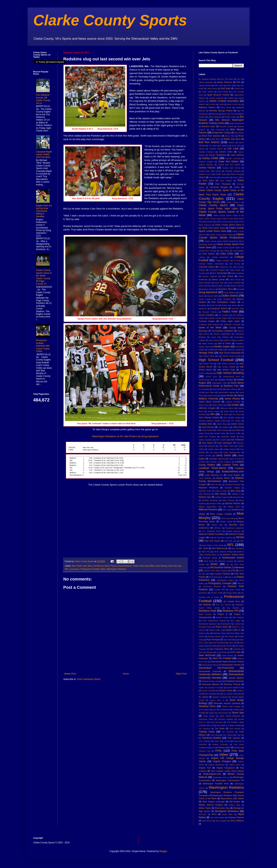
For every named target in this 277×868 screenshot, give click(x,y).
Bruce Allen (230, 136)
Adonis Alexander (206, 82)
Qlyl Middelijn (205, 605)
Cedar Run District (228, 162)
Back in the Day (234, 104)
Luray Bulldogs (205, 478)
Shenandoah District (210, 665)
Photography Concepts (220, 583)
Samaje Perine (226, 646)
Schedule (237, 649)
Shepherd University (235, 681)
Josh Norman (208, 427)
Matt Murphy (221, 494)
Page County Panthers (220, 574)
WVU (214, 814)
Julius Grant (238, 427)
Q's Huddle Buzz (232, 601)
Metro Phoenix (228, 500)
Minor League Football (221, 514)
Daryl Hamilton (205, 283)
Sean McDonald (207, 655)
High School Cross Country (229, 356)
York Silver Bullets (217, 818)
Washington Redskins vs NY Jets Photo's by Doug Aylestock (125, 436)
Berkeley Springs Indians (221, 111)
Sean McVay (227, 655)
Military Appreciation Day (210, 507)
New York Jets (175, 566)
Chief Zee (213, 177)
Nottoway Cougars (225, 561)
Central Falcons (207, 168)
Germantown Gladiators (222, 331)
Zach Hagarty (221, 821)
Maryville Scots (205, 491)
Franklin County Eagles (218, 318)
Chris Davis (208, 181)
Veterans (238, 748)
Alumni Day (239, 88)
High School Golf (206, 364)
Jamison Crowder (233, 402)
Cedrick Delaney (206, 165)
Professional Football (90, 569)
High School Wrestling (230, 373)
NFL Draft (203, 548)
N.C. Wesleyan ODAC (212, 531)
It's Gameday (204, 389)
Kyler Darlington (225, 443)
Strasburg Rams (207, 706)
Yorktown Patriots (236, 817)
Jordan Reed (222, 424)
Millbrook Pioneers (208, 510)
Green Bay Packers (220, 337)
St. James (203, 697)
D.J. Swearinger (220, 273)
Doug (239, 289)
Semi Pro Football (222, 658)
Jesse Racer (229, 411)
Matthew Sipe (205, 497)
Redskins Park (208, 611)
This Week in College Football (229, 725)
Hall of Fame (224, 343)
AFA (238, 82)
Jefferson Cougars (207, 408)
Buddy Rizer (215, 139)
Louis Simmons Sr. (214, 475)
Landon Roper (214, 449)
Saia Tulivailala (229, 640)
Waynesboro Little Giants (232, 798)
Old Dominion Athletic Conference (227, 568)
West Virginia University (214, 802)
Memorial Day (238, 497)
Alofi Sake (226, 88)
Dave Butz (219, 283)
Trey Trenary (228, 735)
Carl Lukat (233, 149)
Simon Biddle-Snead (236, 688)
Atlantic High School (207, 104)
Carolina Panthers (206, 152)
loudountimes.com (233, 471)
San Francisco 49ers (219, 649)
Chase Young (236, 174)
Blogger (163, 851)
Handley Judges (222, 347)
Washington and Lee (221, 777)
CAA (211, 146)
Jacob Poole (212, 396)
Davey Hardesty (234, 283)
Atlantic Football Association (224, 101)
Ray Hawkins (233, 608)
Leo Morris (214, 452)
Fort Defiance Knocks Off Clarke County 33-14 (43, 99)
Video (103, 569)
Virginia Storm (235, 765)
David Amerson (205, 286)
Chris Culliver (238, 177)
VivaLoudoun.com (212, 774)
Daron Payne (110, 566)
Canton (202, 149)
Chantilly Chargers (233, 171)
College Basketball (220, 257)
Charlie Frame (221, 174)
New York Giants (212, 541)
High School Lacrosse (226, 364)
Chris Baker (225, 177)
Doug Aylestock (124, 566)
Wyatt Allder (227, 814)
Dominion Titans (226, 289)
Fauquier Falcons (210, 312)
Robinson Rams (220, 633)
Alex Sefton (232, 85)
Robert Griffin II (215, 630)
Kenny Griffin (235, 433)
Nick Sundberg (238, 548)
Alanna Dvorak (205, 85)
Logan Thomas (235, 459)
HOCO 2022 (211, 377)
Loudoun (202, 462)
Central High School (231, 168)
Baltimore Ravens (207, 107)
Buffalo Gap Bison (232, 139)
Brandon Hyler (208, 126)
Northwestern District (233, 558)
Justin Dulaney (222, 430)
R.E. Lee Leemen (224, 605)
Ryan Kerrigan (213, 640)
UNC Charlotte (205, 741)
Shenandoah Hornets (231, 665)
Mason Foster (221, 491)
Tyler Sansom (234, 738)
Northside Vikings (210, 558)
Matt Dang (235, 491)
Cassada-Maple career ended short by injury (44, 154)
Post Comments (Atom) (89, 679)
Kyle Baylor (208, 443)
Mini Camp (227, 510)
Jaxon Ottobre (218, 405)
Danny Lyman (218, 279)
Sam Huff (233, 643)
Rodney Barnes (215, 636)
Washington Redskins (117, 569)
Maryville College (232, 488)
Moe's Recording (228, 518)
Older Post (181, 674)
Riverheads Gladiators (208, 624)
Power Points (235, 590)
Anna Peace (223, 92)
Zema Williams (237, 821)
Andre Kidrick (208, 92)
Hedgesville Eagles (216, 350)
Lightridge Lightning (217, 459)
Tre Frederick (228, 732)
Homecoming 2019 (231, 377)
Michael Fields (215, 503)
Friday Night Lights (230, 321)
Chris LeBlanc (226, 181)
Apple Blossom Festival (218, 95)
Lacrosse (211, 446)
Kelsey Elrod (204, 433)
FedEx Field (138, 566)
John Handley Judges (232, 418)
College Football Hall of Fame (228, 261)
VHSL (219, 751)
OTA (233, 571)
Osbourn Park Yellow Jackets (215, 571)
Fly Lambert (224, 315)
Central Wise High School (210, 171)
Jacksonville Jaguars (227, 392)
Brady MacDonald (237, 123)
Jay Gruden (233, 405)
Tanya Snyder (209, 716)
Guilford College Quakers (233, 340)
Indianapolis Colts (219, 383)
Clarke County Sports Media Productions (221, 236)
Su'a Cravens (204, 710)
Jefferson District (227, 408)
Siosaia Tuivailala (209, 691)
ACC (239, 79)
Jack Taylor (210, 392)
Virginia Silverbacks (216, 765)
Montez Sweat (226, 522)
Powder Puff (219, 590)
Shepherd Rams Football (212, 681)
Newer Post (70, 674)
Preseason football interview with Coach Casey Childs (43, 346)
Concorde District (207, 267)
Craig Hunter (235, 270)
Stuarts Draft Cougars (231, 706)
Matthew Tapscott (222, 497)
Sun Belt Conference (221, 710)
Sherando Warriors (211, 684)
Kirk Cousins (221, 440)
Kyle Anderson (237, 440)
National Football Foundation (212, 534)
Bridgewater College (221, 133)
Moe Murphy (162, 566)
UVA (213, 748)
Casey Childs (210, 158)
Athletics (231, 98)
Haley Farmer (208, 343)
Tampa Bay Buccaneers (218, 713)
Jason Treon (204, 405)
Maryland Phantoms (208, 488)
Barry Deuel (226, 107)
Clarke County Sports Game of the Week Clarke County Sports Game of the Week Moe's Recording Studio (221, 219)
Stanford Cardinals (220, 697)
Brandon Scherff (226, 126)
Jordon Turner (237, 424)
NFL (67, 569)
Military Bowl (234, 507)
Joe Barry (225, 414)
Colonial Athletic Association (211, 264)
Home (126, 674)
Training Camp (207, 732)
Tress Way (215, 735)
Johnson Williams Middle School (213, 421)
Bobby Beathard (215, 117)
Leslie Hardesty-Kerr (232, 452)
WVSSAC (203, 814)
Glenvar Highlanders (222, 334)
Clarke (237, 187)
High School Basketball (230, 353)
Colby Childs (227, 254)
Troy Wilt (240, 735)
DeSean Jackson (208, 289)
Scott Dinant (222, 652)
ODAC (214, 564)
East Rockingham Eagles (224, 302)
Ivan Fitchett (218, 389)
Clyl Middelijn (238, 251)
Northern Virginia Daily (233, 555)
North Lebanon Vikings (223, 552)
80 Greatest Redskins (208, 79)
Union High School (222, 741)
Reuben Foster (222, 617)
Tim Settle (220, 728)
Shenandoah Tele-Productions (216, 668)
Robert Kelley (204, 633)
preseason (74, 569)
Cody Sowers (209, 254)
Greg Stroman (214, 340)
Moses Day (217, 525)
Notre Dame (209, 561)
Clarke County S (233, 202)
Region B (223, 614)
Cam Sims (87, 566)
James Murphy (232, 399)
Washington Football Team (216, 784)
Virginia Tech (205, 768)
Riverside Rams (205, 627)
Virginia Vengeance (225, 768)
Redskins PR (230, 611)
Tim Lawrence (205, 729)
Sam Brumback (219, 643)
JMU (212, 414)
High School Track (226, 370)
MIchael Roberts (233, 503)
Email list (214, 305)
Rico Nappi (235, 621)
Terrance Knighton (226, 719)
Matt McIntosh (205, 494)
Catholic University (233, 158)
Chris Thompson (223, 184)
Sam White (212, 646)
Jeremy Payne (214, 411)
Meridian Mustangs (210, 500)
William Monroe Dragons (211, 805)
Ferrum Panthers (207, 315)
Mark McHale (216, 484)
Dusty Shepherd (224, 299)
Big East (215, 114)
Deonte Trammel (237, 286)
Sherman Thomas (232, 684)
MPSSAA (218, 528)
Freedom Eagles (207, 321)
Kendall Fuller (219, 433)
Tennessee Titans (206, 719)
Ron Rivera (230, 636)
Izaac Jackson (232, 389)
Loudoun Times (230, 465)
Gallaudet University (232, 324)
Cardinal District (216, 149)
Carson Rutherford (217, 155)
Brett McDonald (218, 130)
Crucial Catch (204, 273)
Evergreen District (219, 308)
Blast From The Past (230, 114)
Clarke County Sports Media (221, 235)
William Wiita (234, 805)
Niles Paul (206, 552)
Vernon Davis (224, 747)
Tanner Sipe (238, 713)
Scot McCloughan (206, 652)
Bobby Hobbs (231, 117)
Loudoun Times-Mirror (213, 468)
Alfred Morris (212, 88)
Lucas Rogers (234, 475)
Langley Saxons (230, 449)
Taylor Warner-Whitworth (230, 716)
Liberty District (223, 455)
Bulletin (231, 142)
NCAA (240, 537)
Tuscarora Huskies (212, 738)
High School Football (216, 360)
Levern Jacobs (205, 456)
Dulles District (230, 296)
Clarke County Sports (110, 20)
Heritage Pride (206, 353)
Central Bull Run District (229, 165)
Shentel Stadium (236, 678)
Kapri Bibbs (150, 566)
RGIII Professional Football (214, 621)
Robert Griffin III (233, 630)
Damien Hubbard (210, 276)
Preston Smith (217, 593)
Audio (221, 104)
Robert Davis (222, 627)
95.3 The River (227, 79)
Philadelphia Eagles (225, 580)
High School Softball (226, 367)
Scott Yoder (235, 652)
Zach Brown (207, 821)
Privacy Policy (232, 593)
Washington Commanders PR (230, 780)
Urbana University (220, 744)
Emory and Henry (229, 305)
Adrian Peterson (225, 82)
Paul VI (231, 577)
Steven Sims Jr (217, 700)
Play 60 (241, 583)
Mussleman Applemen (235, 528)
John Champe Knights (209, 417)
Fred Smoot (236, 318)
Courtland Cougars (217, 270)
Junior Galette (207, 430)
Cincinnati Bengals (219, 187)
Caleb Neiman (222, 146)
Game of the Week (210, 328)
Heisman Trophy (234, 350)
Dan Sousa (228, 276)
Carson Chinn (226, 152)
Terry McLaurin (217, 722)
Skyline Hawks (226, 690)
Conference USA (226, 267)
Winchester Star (222, 808)
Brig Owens (239, 133)
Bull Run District (209, 142)
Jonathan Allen (206, 424)
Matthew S (236, 494)
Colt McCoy (98, 566)
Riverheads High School (231, 624)
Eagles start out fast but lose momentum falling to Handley (44, 211)
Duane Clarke (213, 296)
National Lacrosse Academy (221, 538)
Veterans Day (205, 751)
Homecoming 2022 (206, 380)
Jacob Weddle (227, 395)
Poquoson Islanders (212, 586)
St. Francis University (232, 694)
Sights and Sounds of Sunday (211, 688)
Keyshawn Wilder (228, 437)
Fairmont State (238, 308)
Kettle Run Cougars (207, 437)
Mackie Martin (223, 478)
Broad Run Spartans (211, 136)
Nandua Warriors (233, 531)
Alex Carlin (219, 85)
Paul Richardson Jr (217, 577)
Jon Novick (236, 421)
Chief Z (202, 177)
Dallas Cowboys (237, 273)
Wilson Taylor (205, 808)
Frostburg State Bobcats (209, 324)
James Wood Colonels (210, 402)
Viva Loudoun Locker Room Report (227, 771)
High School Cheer (207, 356)
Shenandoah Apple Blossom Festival (227, 662)
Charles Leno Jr (205, 174)
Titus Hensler (235, 729)
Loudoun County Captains (220, 462)
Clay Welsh (225, 251)
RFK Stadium (238, 617)
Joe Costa (237, 414)
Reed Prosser (205, 614)
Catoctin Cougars (206, 162)
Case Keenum (237, 155)
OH (228, 564)
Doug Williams (230, 292)
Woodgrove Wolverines (227, 811)
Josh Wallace (224, 427)
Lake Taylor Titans (227, 446)
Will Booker (235, 802)
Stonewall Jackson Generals (227, 703)
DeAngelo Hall (221, 286)
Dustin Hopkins (205, 299)
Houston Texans (225, 380)
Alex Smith (77, 566)
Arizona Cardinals (216, 98)
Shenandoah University (210, 671)
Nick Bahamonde (220, 548)
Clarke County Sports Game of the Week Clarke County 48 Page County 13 (44, 277)
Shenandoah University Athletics (221, 673)
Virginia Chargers (222, 761)
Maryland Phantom (233, 484)
